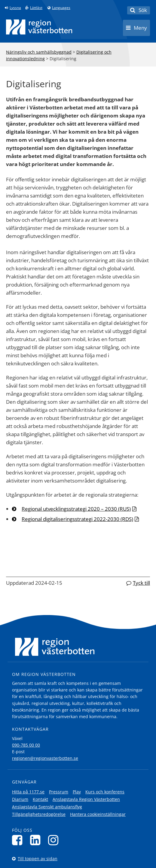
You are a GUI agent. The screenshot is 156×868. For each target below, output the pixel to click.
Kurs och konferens (105, 792)
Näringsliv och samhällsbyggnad (39, 52)
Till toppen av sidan (38, 859)
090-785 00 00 (26, 745)
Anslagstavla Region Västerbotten (86, 799)
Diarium (20, 799)
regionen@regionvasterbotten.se (45, 758)
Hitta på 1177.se (28, 792)
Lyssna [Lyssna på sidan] (15, 8)
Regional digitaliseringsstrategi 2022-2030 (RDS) (77, 519)
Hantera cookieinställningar (98, 814)
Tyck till (141, 583)
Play (77, 792)
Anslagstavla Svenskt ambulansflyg (47, 807)
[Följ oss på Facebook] (19, 840)
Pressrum (59, 792)
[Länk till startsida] (39, 27)
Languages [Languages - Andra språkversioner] (61, 8)
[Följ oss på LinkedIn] (37, 840)
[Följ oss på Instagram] (55, 840)
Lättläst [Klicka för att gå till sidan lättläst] (36, 8)
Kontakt (40, 799)
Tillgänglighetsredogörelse (39, 814)
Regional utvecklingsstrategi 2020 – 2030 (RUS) (76, 509)
